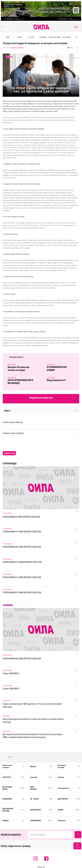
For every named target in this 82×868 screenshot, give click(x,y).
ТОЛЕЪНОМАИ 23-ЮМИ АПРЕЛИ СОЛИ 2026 (22, 562)
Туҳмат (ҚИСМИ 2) (11, 689)
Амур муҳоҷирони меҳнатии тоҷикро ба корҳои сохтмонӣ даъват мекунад (33, 720)
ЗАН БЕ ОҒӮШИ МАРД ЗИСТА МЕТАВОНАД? (20, 382)
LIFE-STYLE (31, 37)
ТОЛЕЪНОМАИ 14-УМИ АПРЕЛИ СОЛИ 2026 (22, 532)
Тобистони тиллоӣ (55, 37)
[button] (76, 27)
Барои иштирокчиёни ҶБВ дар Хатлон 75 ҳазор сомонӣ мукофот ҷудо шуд (32, 705)
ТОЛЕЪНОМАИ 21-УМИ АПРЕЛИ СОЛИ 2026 (22, 577)
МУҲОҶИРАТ (43, 37)
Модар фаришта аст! (56, 380)
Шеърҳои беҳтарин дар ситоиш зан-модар (18, 369)
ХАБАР (8, 37)
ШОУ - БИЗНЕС (67, 37)
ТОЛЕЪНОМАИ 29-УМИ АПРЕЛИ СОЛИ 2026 (22, 592)
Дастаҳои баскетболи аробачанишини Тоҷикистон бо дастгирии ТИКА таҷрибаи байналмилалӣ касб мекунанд (33, 736)
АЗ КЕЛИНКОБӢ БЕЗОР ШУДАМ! (57, 369)
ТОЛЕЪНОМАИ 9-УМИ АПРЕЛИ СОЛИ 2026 (21, 517)
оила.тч (10, 757)
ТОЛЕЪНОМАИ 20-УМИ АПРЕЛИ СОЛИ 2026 (22, 547)
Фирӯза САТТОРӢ (17, 48)
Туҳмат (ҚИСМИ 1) (11, 673)
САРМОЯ (19, 37)
